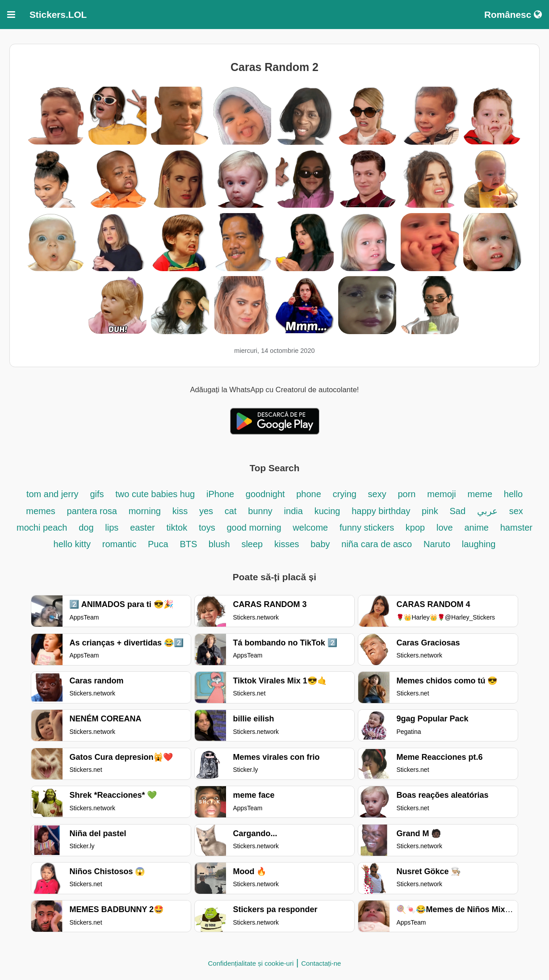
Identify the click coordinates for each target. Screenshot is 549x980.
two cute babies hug (155, 494)
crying (346, 494)
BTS (189, 544)
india (293, 511)
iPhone (222, 494)
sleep (252, 544)
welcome (310, 528)
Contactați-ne (321, 963)
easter (142, 528)
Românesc (513, 15)
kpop (415, 528)
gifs (97, 494)
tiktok (177, 528)
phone (309, 494)
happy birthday (382, 511)
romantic (121, 544)
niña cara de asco (377, 544)
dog (86, 528)
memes (41, 511)
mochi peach (42, 528)
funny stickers (368, 528)
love (445, 528)
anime (476, 528)
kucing (327, 511)
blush (219, 544)
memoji (441, 494)
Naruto (437, 544)
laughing (479, 544)
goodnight (266, 494)
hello (513, 494)
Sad (457, 511)
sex (516, 511)
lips (112, 528)
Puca (158, 544)
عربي (487, 511)
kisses (288, 544)
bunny (260, 511)
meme (480, 494)
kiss (180, 511)
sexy (377, 494)
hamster (516, 528)
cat (231, 511)
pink (430, 511)
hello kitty (72, 544)
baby (320, 544)
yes (206, 511)
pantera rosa (92, 511)
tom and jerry (52, 494)
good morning (255, 528)
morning (145, 511)
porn (407, 494)
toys (207, 528)
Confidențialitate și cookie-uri (251, 963)
